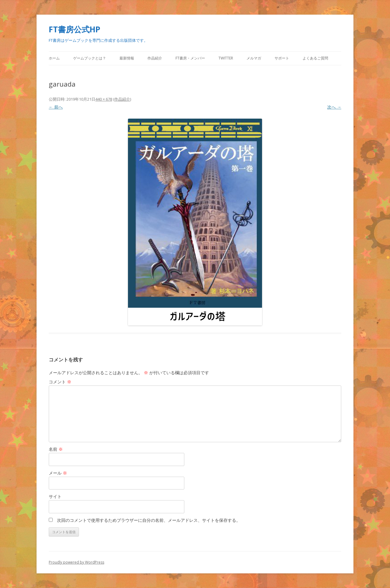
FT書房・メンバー (190, 58)
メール (58, 473)
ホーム (54, 58)
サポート (282, 58)
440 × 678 (104, 99)
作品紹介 (155, 58)
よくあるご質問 (315, 58)
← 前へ (56, 107)
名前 (56, 449)
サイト (55, 496)
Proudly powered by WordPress (76, 562)
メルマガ (254, 58)
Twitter (226, 58)
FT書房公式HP (74, 29)
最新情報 (127, 58)
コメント (60, 382)
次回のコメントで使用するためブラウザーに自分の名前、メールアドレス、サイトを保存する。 (149, 520)
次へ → (334, 107)
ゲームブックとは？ (90, 58)
